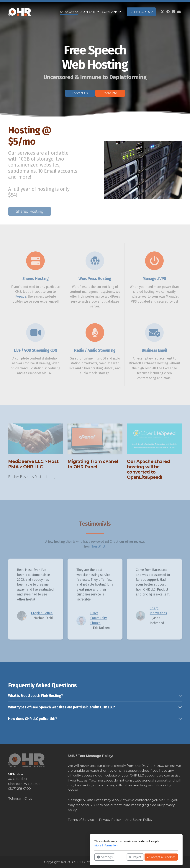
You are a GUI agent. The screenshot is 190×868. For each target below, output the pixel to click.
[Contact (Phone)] (173, 12)
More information (65, 845)
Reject (94, 857)
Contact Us (80, 93)
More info (110, 93)
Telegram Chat (20, 798)
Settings (64, 857)
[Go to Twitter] (162, 12)
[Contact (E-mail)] (179, 12)
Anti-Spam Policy (139, 820)
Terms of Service (81, 820)
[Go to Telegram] (168, 12)
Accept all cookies (120, 857)
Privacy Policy (110, 820)
